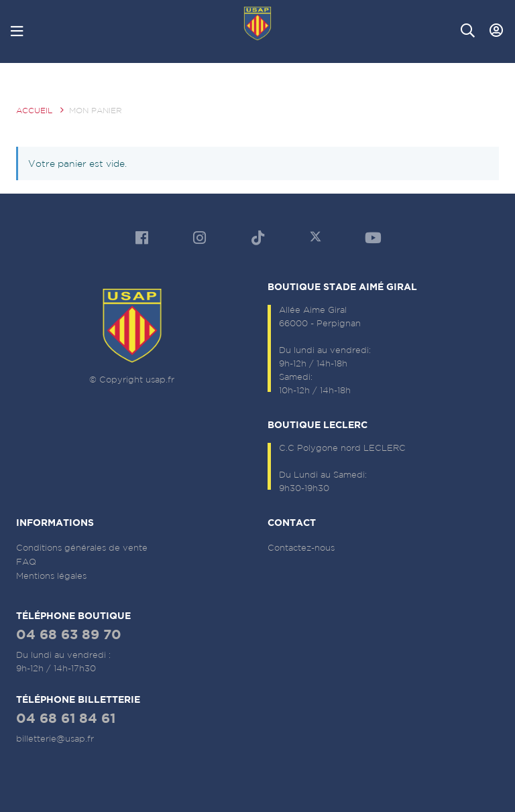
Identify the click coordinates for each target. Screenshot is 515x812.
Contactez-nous (301, 548)
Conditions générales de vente (82, 548)
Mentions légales (51, 576)
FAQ (26, 562)
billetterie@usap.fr (55, 739)
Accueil (34, 110)
